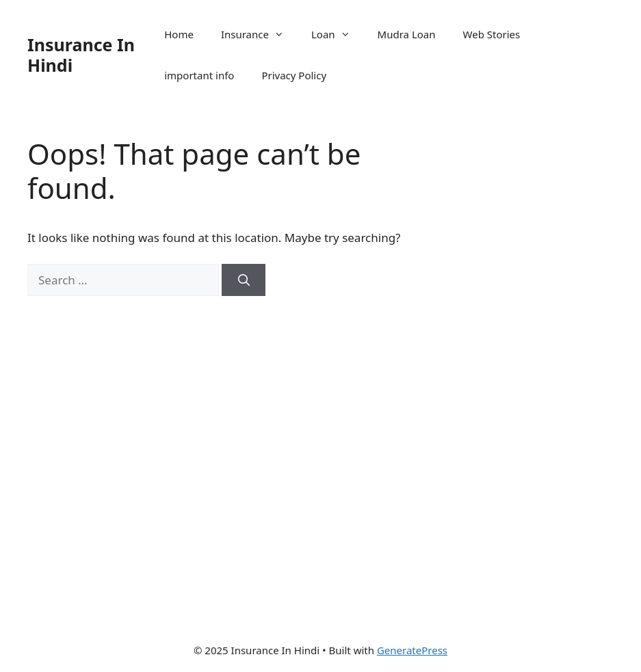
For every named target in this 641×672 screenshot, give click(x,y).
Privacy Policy (294, 75)
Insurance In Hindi (81, 55)
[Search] (244, 280)
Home (179, 34)
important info (199, 75)
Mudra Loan (407, 34)
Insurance (259, 34)
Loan (338, 34)
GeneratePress (412, 650)
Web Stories (492, 34)
